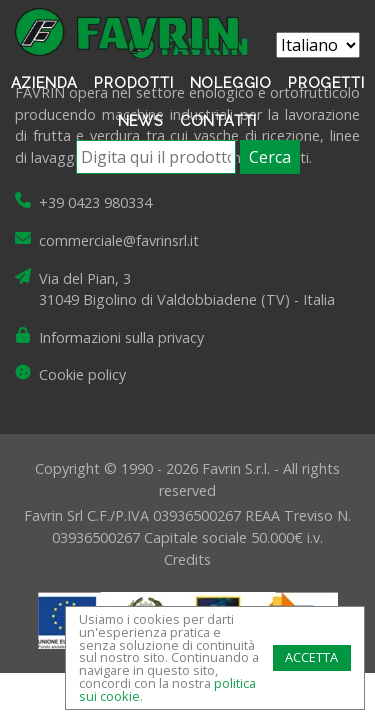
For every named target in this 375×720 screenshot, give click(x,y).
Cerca (270, 157)
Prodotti (133, 82)
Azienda (45, 82)
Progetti (326, 82)
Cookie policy (82, 374)
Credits (187, 559)
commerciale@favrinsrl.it (119, 240)
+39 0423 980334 (95, 202)
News (141, 120)
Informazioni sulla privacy (121, 337)
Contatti (218, 120)
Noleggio (231, 82)
